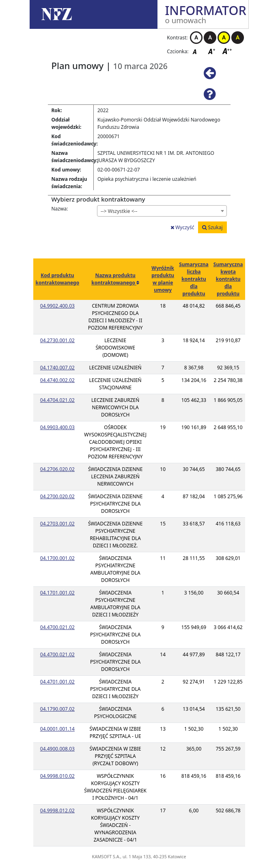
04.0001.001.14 (57, 729)
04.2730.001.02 (57, 340)
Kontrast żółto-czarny (224, 38)
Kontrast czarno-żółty (238, 38)
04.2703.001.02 (57, 524)
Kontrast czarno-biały (210, 38)
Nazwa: (60, 209)
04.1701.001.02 (57, 593)
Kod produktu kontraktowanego (58, 279)
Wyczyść (182, 227)
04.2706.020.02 (57, 469)
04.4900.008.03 (57, 749)
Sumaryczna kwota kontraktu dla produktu (228, 279)
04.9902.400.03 (57, 306)
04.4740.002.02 (57, 380)
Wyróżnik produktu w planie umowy (163, 279)
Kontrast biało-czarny (196, 38)
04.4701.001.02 (57, 682)
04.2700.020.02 (57, 496)
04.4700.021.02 (57, 627)
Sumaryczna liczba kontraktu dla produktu (194, 279)
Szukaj (212, 227)
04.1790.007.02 (57, 709)
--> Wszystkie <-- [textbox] (119, 211)
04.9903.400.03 (57, 427)
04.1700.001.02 (57, 558)
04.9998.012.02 (57, 810)
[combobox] (162, 211)
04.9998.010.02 (57, 776)
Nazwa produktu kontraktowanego (114, 279)
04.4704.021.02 (57, 400)
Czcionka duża (227, 51)
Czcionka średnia (212, 51)
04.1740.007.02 (57, 368)
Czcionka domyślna (197, 51)
